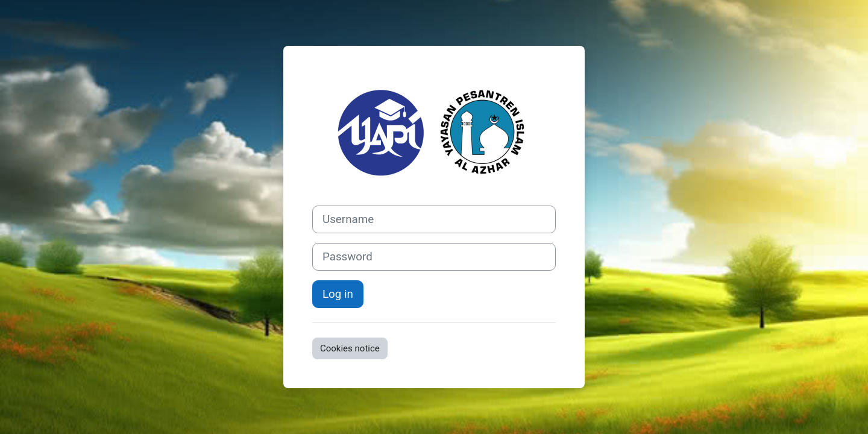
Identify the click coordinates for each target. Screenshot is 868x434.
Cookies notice (350, 348)
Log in (338, 294)
